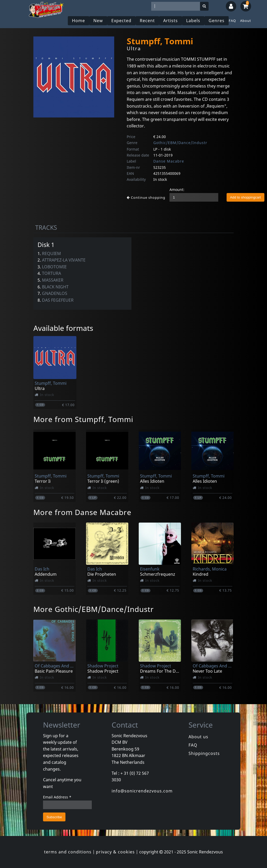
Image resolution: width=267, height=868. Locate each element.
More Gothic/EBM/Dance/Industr (94, 609)
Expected (121, 21)
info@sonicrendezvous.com (142, 791)
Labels (193, 21)
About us (198, 737)
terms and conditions (68, 852)
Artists (171, 21)
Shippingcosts (204, 753)
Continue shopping (146, 197)
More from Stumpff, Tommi (83, 419)
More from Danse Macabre (82, 512)
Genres (217, 21)
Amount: (177, 190)
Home (78, 21)
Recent (147, 21)
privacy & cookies (115, 852)
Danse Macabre (169, 161)
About (246, 21)
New (98, 21)
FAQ (232, 21)
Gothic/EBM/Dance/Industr (180, 143)
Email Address (57, 797)
